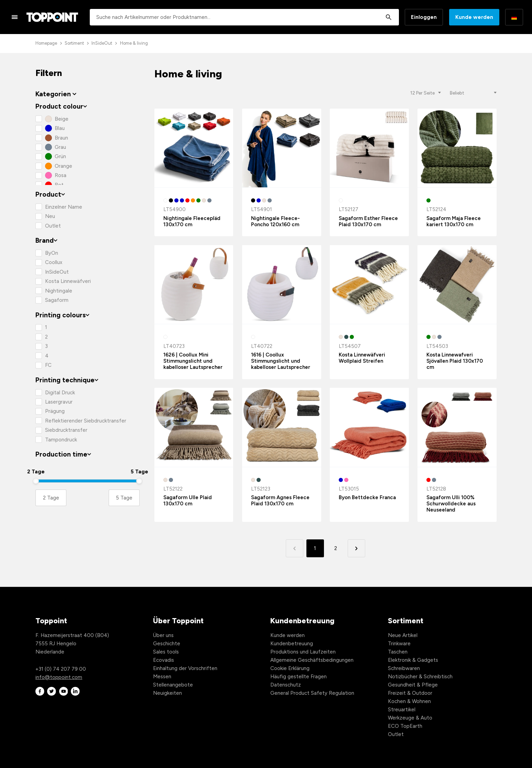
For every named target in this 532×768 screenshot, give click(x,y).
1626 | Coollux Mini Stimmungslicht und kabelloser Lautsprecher (193, 361)
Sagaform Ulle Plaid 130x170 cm (188, 501)
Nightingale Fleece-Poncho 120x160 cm (275, 221)
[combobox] (244, 17)
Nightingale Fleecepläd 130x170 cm (192, 221)
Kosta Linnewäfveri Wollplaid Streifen (362, 358)
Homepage (46, 43)
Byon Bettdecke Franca (367, 497)
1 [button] (315, 548)
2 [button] (336, 548)
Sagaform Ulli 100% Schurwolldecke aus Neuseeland (451, 504)
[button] (356, 548)
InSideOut (102, 43)
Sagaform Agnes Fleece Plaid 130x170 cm (280, 501)
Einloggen (424, 17)
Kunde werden (474, 17)
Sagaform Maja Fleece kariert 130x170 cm (454, 221)
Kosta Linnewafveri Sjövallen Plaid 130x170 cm (455, 361)
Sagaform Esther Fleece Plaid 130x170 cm (368, 221)
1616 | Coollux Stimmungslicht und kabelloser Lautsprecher (281, 361)
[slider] (36, 481)
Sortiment (74, 43)
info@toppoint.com (59, 677)
